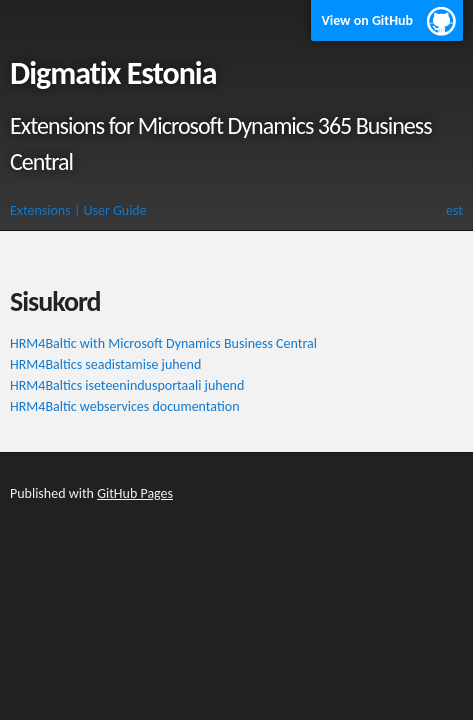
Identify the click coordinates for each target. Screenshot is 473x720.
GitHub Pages (135, 493)
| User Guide (110, 210)
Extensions (40, 210)
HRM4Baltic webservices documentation (124, 406)
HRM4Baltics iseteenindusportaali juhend (127, 385)
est (454, 210)
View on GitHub (367, 20)
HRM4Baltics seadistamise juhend (105, 364)
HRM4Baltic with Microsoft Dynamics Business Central (163, 343)
